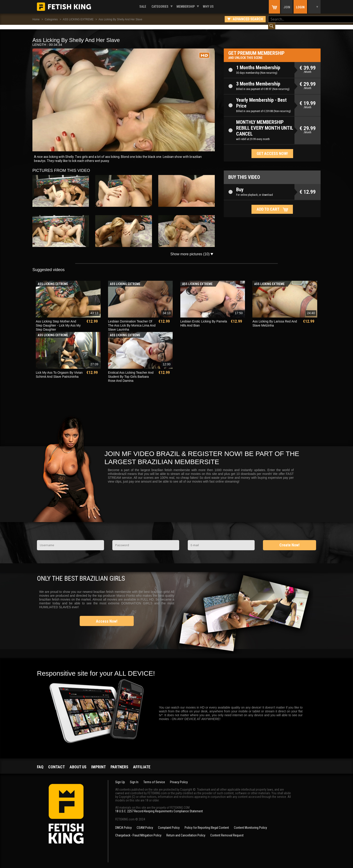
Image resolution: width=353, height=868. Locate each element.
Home (36, 19)
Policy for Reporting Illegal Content (207, 823)
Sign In (134, 778)
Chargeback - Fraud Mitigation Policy (138, 831)
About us (78, 762)
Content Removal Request (227, 831)
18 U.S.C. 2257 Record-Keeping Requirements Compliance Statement (159, 807)
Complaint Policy (169, 823)
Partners (119, 762)
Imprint (98, 762)
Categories (160, 7)
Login (300, 7)
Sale (143, 7)
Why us (208, 7)
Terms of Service (154, 778)
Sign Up (120, 778)
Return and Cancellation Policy (186, 831)
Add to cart (268, 205)
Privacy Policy (179, 778)
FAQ (40, 762)
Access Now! (107, 617)
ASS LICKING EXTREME (78, 19)
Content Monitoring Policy (250, 823)
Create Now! (290, 540)
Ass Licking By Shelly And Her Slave (120, 19)
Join (287, 7)
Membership (186, 7)
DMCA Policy (123, 823)
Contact (57, 762)
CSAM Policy (145, 823)
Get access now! (272, 149)
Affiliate (142, 762)
